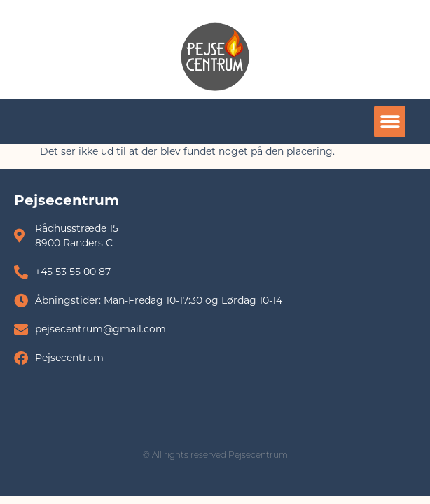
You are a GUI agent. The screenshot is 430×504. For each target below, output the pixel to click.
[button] (390, 121)
